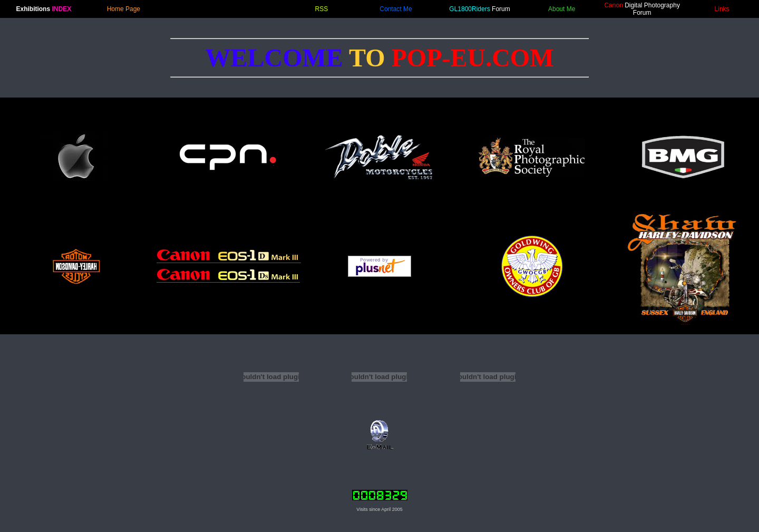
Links (722, 9)
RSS (322, 9)
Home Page (124, 9)
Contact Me (396, 9)
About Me (562, 9)
